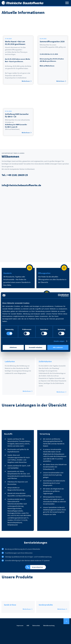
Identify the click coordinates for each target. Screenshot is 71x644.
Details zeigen (59, 341)
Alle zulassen (58, 347)
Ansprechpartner (34, 567)
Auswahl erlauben (35, 347)
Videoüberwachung (49, 626)
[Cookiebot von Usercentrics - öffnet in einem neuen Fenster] (59, 295)
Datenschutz (36, 626)
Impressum (20, 626)
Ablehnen (13, 347)
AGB (28, 626)
